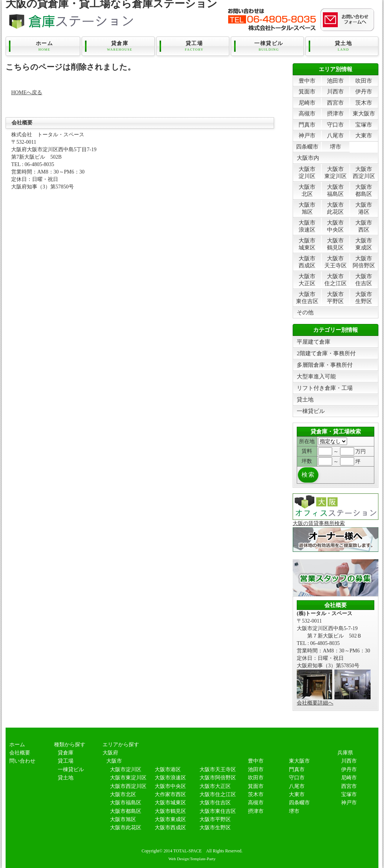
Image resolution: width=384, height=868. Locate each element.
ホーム (44, 46)
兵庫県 (345, 753)
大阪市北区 (307, 190)
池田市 (335, 81)
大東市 (364, 135)
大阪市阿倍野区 (364, 262)
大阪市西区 (364, 226)
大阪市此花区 (335, 208)
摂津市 (335, 113)
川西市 (335, 91)
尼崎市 (307, 103)
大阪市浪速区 (307, 226)
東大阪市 (364, 113)
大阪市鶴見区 (335, 244)
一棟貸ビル (269, 46)
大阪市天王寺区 (336, 262)
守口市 (335, 125)
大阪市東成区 (364, 244)
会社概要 (20, 753)
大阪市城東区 (307, 244)
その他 (305, 312)
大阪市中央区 (335, 226)
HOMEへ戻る (27, 93)
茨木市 (364, 103)
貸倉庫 (120, 46)
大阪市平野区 (335, 297)
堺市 (336, 147)
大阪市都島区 (364, 190)
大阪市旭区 (307, 208)
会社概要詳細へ (315, 703)
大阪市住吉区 (364, 279)
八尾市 (335, 135)
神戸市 (307, 135)
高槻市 (307, 113)
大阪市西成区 (307, 262)
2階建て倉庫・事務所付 (326, 353)
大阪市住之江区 (336, 279)
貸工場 (194, 46)
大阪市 (114, 761)
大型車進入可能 (316, 376)
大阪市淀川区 (307, 172)
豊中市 (307, 81)
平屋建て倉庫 (314, 342)
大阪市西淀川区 (364, 172)
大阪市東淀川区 (336, 172)
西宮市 (335, 103)
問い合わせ (22, 761)
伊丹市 (364, 91)
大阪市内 (308, 158)
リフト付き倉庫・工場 (325, 388)
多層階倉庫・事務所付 (325, 365)
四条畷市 (307, 147)
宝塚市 (364, 125)
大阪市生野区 (364, 297)
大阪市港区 (364, 208)
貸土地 (343, 46)
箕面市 (307, 91)
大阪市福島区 (335, 190)
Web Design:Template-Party (192, 859)
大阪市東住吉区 (307, 297)
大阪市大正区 (307, 279)
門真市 (307, 125)
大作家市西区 (170, 794)
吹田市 (364, 81)
